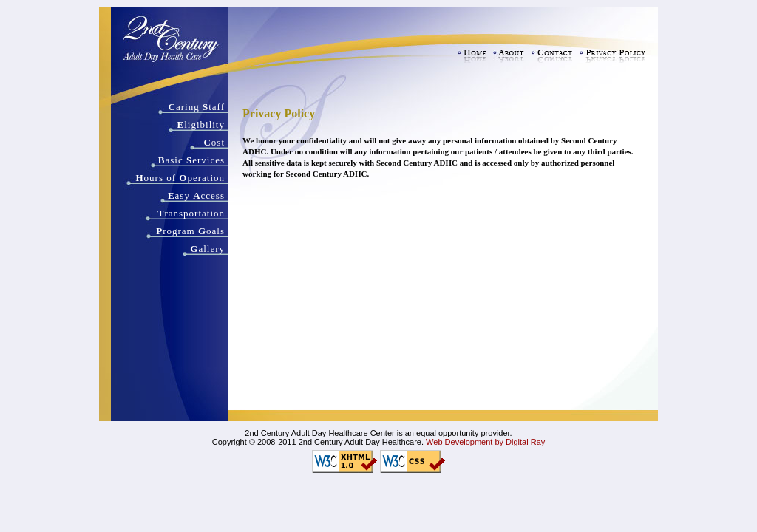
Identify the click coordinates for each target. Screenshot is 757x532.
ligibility (201, 125)
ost (214, 142)
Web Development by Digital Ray (485, 442)
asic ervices (191, 160)
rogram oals (190, 231)
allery (207, 249)
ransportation (191, 213)
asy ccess (196, 195)
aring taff (197, 107)
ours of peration (180, 178)
